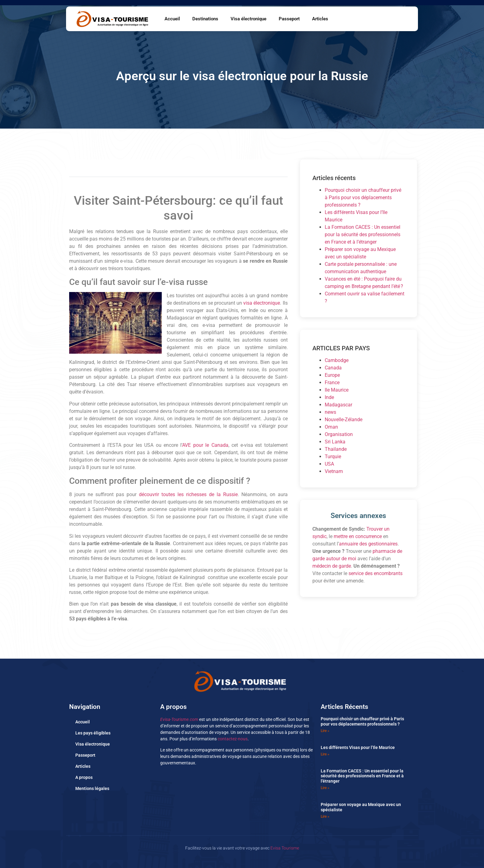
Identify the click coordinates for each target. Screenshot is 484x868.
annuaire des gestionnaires (368, 544)
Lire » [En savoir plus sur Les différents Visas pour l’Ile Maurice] (325, 754)
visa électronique (262, 303)
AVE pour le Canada (205, 445)
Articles (320, 19)
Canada (333, 368)
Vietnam (334, 471)
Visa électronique (248, 19)
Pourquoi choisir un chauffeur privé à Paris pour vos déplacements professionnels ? (363, 197)
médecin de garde (332, 566)
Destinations (205, 19)
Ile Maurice (337, 390)
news (330, 412)
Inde (329, 397)
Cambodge (337, 360)
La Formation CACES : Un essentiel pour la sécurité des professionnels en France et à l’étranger (363, 234)
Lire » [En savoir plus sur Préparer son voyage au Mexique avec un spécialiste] (325, 817)
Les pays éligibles (93, 733)
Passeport (289, 19)
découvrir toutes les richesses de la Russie (188, 494)
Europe (332, 375)
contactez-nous (233, 739)
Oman (331, 427)
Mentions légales (92, 788)
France (332, 383)
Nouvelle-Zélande (344, 420)
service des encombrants (376, 573)
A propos (84, 777)
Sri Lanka (335, 442)
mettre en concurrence (358, 536)
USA (329, 464)
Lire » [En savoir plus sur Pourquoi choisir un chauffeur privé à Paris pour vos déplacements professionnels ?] (325, 731)
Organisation (339, 434)
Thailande (336, 449)
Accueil (172, 19)
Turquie (333, 457)
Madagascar (338, 405)
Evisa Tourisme (285, 848)
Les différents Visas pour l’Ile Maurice (358, 747)
